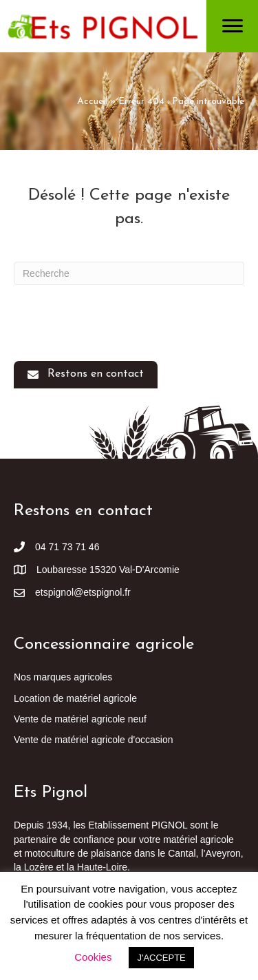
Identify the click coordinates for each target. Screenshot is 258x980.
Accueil (92, 102)
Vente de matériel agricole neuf (80, 719)
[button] (86, 375)
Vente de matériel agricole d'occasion (93, 740)
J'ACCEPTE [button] (161, 958)
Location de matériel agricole (75, 698)
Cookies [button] (93, 957)
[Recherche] (129, 273)
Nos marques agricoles (63, 677)
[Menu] (233, 26)
